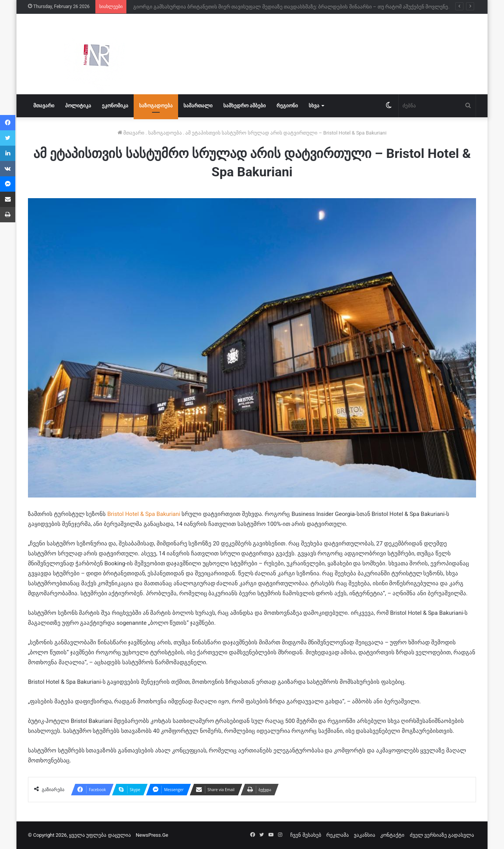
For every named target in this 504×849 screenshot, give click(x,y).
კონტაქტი (392, 835)
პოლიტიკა (78, 106)
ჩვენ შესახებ (306, 835)
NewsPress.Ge (152, 835)
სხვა (314, 106)
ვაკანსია (365, 835)
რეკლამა (338, 835)
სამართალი (198, 106)
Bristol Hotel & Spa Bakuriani (144, 514)
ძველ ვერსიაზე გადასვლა (442, 835)
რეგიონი (287, 106)
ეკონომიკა (115, 106)
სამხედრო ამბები (245, 106)
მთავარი (44, 106)
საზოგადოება (156, 106)
